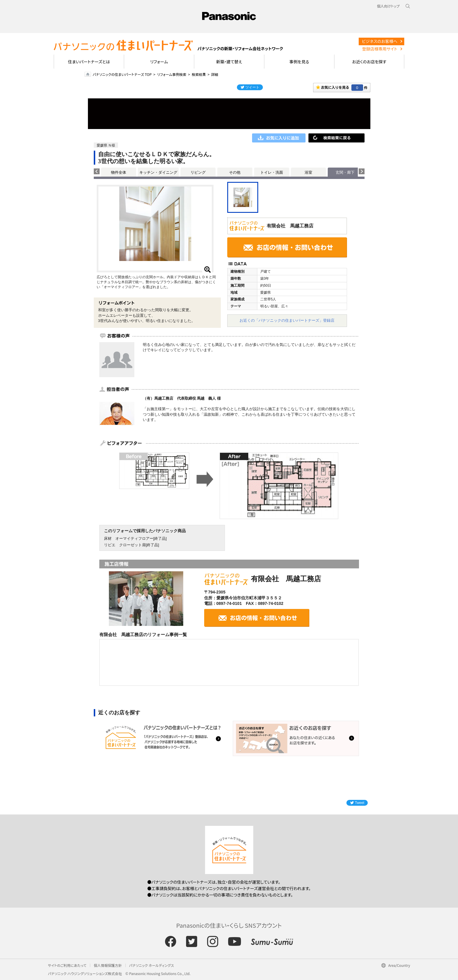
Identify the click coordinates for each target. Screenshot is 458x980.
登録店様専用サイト (380, 49)
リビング (198, 172)
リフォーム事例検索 (172, 74)
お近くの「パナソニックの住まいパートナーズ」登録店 (287, 320)
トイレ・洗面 (272, 172)
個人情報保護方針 (108, 965)
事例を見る (299, 62)
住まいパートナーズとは (89, 62)
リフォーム (159, 62)
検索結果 (199, 74)
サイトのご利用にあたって (67, 965)
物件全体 (119, 172)
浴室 (308, 172)
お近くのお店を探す (369, 62)
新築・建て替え (229, 62)
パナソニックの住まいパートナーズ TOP (122, 74)
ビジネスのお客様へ (380, 41)
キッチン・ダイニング (158, 172)
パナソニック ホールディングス (151, 965)
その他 (235, 172)
